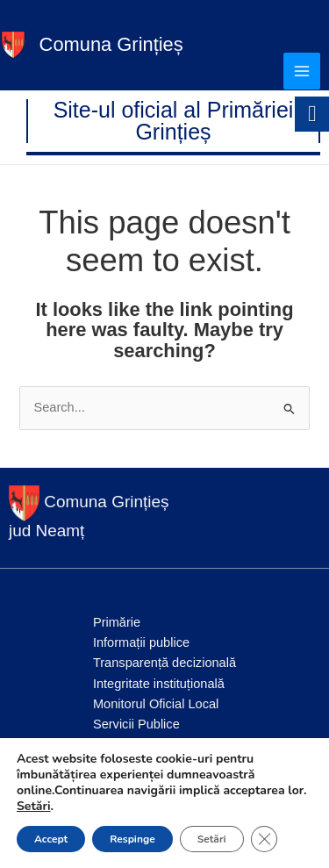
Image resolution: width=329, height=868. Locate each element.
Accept (51, 839)
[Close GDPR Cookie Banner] (264, 839)
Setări (34, 807)
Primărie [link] (117, 622)
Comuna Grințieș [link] (111, 44)
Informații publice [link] (141, 642)
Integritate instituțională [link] (159, 684)
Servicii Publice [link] (136, 724)
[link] (13, 44)
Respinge (132, 839)
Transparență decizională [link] (164, 663)
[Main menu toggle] (302, 71)
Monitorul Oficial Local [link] (156, 704)
